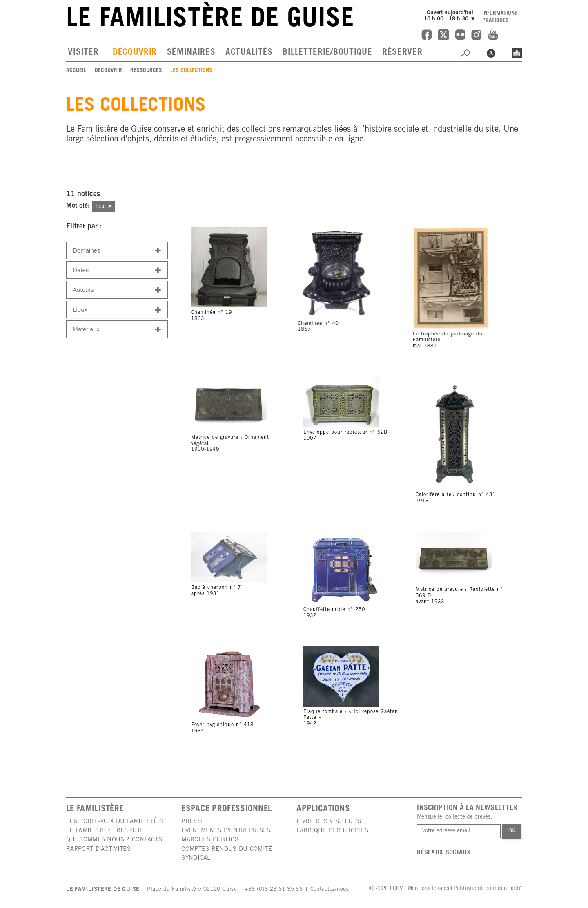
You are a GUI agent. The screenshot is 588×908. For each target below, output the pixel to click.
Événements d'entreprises (226, 831)
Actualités (249, 53)
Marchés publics (210, 840)
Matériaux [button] (117, 330)
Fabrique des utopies (332, 831)
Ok (512, 831)
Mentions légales (428, 889)
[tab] (117, 250)
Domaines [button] (117, 251)
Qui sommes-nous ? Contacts (114, 840)
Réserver (402, 53)
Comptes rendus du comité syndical (227, 854)
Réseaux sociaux (444, 853)
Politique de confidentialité (488, 889)
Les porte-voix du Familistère (116, 822)
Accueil (76, 71)
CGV (398, 889)
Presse (193, 822)
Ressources (146, 71)
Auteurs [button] (117, 290)
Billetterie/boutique (327, 53)
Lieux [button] (117, 310)
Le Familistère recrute (105, 831)
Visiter (83, 53)
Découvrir (135, 53)
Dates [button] (117, 270)
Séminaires (191, 53)
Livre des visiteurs (329, 822)
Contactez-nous (330, 890)
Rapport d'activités (98, 849)
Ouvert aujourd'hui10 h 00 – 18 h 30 (451, 16)
